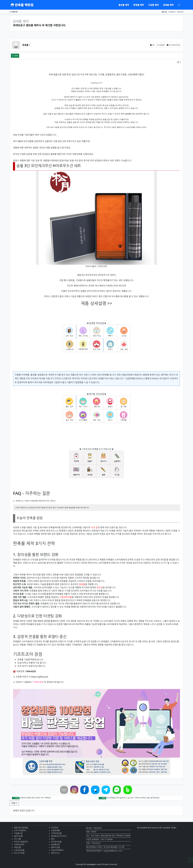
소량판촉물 (55, 830)
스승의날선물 (19, 850)
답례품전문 (55, 845)
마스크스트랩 (19, 853)
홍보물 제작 (124, 5)
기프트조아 (102, 266)
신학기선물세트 (20, 830)
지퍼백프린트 (19, 845)
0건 (152, 45)
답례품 (82, 584)
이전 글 (94, 527)
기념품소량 (18, 833)
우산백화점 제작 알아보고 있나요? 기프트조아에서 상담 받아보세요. (133, 798)
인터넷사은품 (56, 842)
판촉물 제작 (139, 5)
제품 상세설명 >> (96, 303)
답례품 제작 (168, 5)
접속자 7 (172, 12)
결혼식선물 (55, 847)
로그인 (180, 12)
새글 (165, 12)
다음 (26, 682)
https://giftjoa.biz (39, 677)
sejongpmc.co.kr (94, 864)
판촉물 (25, 45)
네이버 (19, 682)
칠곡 (53, 839)
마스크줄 (17, 839)
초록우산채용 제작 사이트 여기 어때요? (35, 798)
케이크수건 (55, 853)
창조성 (100, 587)
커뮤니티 (14, 12)
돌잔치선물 (18, 836)
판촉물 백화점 (22, 5)
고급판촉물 (130, 378)
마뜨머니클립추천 (21, 842)
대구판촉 (55, 828)
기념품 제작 (154, 5)
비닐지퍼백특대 (57, 850)
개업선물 (17, 847)
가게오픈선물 (56, 833)
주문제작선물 (66, 597)
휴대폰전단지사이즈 (59, 836)
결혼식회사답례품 (21, 828)
